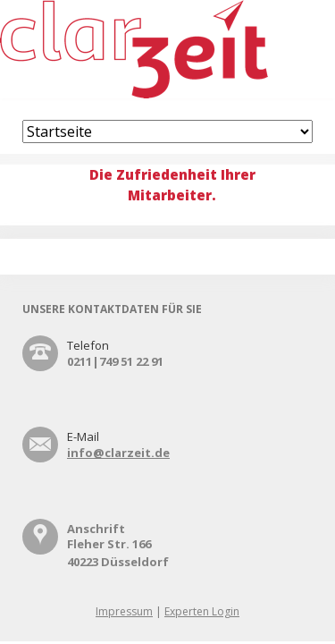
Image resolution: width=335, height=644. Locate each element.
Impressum (124, 611)
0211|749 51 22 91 (115, 361)
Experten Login (202, 611)
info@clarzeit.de (118, 453)
